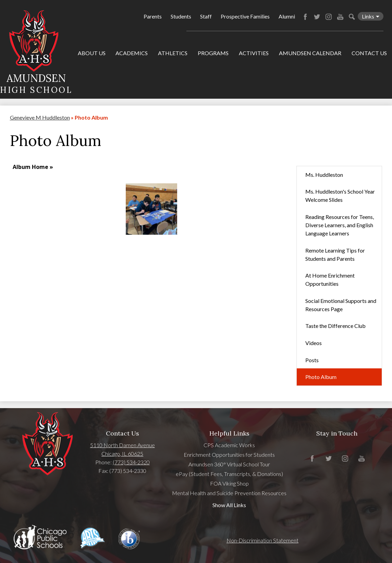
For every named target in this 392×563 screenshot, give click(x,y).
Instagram (329, 17)
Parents (153, 16)
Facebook (305, 17)
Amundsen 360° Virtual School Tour (229, 464)
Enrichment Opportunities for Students (229, 455)
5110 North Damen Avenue (122, 445)
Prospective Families (245, 16)
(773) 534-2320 (131, 462)
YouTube (340, 17)
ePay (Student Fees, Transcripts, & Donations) (229, 474)
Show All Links (229, 505)
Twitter (317, 17)
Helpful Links (229, 433)
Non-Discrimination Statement (262, 540)
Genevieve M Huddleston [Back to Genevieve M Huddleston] (40, 117)
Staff (206, 16)
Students (181, 16)
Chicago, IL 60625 (122, 454)
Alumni (287, 16)
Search (352, 17)
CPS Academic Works (229, 445)
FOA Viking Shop (229, 483)
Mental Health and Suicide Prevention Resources (229, 493)
